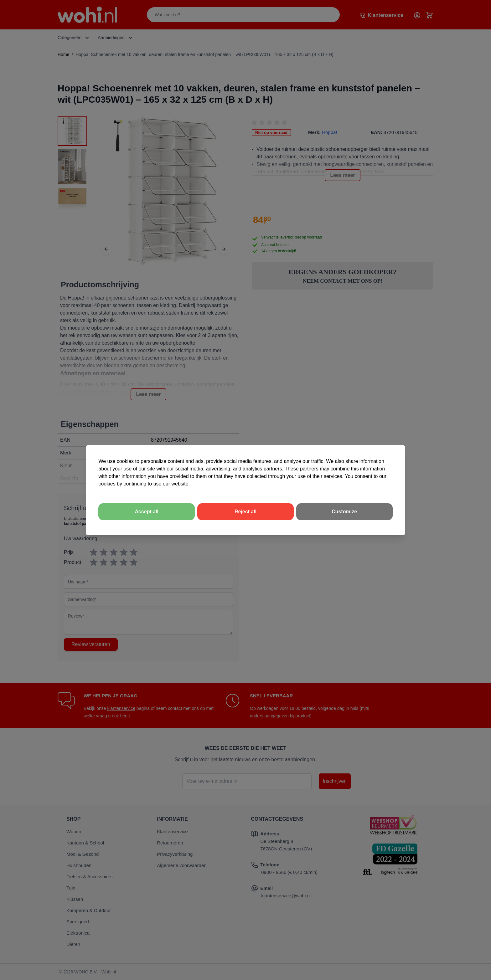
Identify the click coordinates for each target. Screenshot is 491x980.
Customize (344, 512)
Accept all (147, 512)
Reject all (246, 512)
